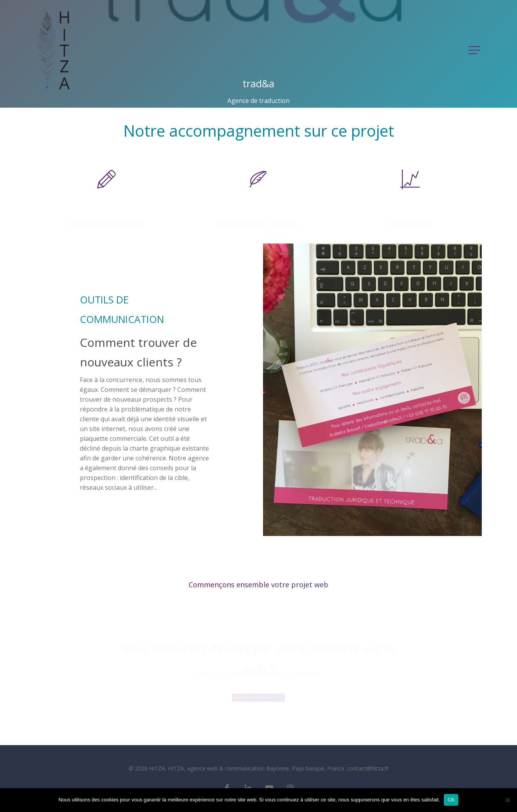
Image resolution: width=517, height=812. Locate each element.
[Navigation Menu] (475, 50)
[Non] (507, 800)
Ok (451, 800)
